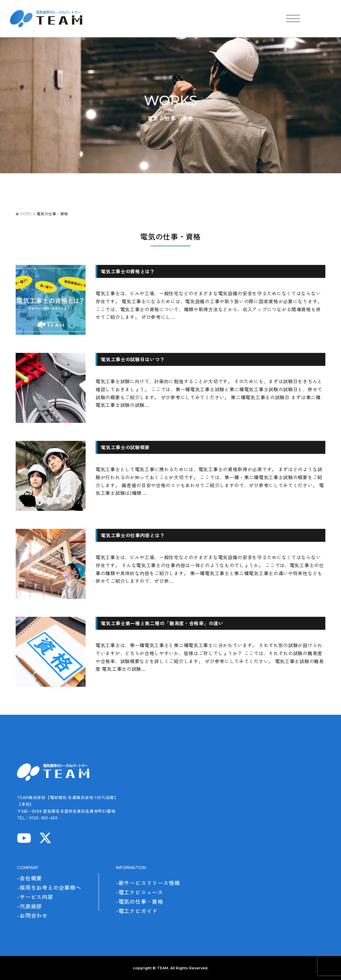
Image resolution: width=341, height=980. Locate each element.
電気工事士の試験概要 (125, 447)
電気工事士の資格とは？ (128, 271)
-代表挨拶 (29, 906)
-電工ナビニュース (140, 892)
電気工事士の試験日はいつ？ (133, 359)
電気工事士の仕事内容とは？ (133, 535)
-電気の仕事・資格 (140, 901)
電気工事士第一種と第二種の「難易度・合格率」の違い (162, 623)
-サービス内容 (35, 897)
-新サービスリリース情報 (148, 883)
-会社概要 (29, 878)
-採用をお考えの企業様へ (49, 887)
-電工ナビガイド (137, 911)
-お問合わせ (32, 915)
